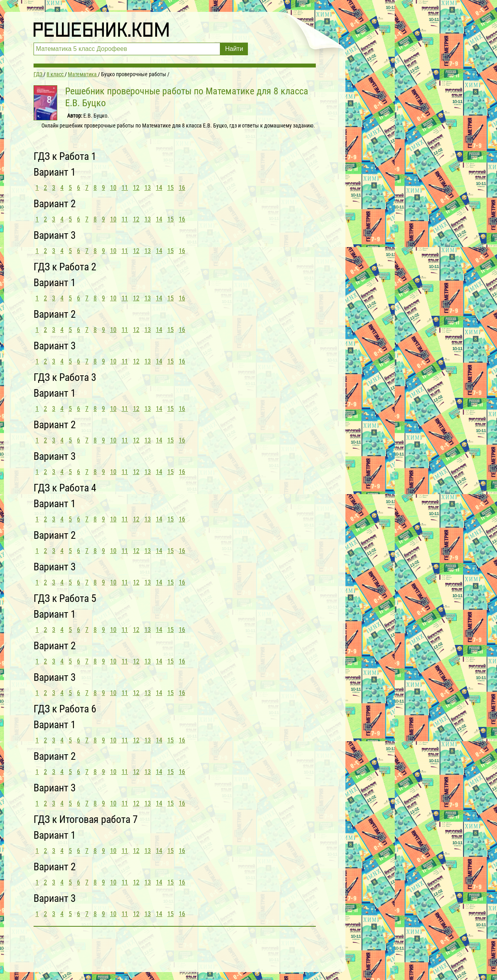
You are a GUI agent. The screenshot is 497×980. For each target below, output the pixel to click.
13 (148, 188)
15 (171, 188)
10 (113, 188)
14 (159, 188)
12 (136, 188)
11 (125, 188)
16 (182, 188)
